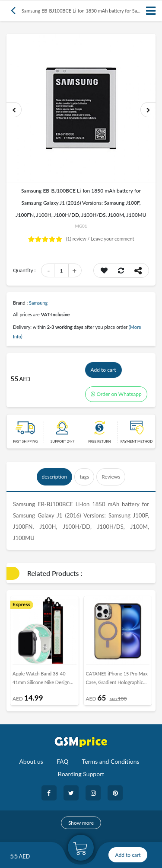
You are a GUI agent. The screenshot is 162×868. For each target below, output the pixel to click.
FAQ (63, 761)
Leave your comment (112, 239)
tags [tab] (84, 477)
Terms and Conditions (111, 761)
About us (31, 761)
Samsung (38, 303)
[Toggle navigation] (151, 11)
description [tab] (55, 477)
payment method (137, 441)
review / (79, 239)
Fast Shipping (25, 441)
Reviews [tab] (111, 477)
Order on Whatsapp (116, 394)
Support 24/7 (62, 441)
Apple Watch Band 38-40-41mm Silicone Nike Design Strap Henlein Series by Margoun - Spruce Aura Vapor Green (43, 680)
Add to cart (103, 370)
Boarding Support (81, 774)
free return (99, 441)
